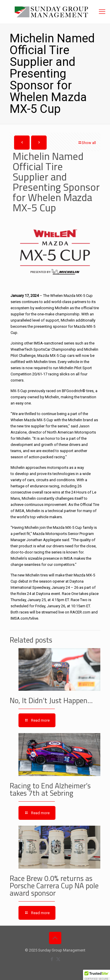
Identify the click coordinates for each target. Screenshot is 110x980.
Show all (87, 143)
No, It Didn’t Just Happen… (51, 700)
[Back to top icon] (55, 938)
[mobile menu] (102, 12)
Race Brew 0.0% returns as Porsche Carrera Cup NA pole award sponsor (54, 886)
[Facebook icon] (52, 959)
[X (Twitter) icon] (58, 959)
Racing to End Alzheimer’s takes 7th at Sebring (50, 789)
